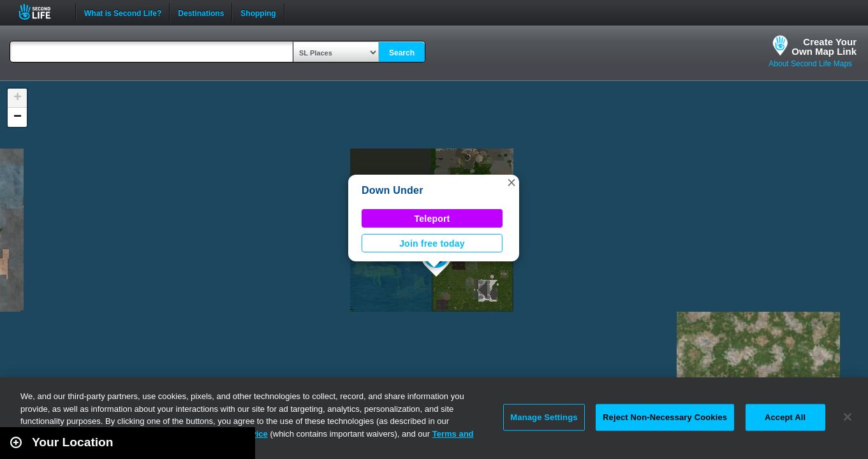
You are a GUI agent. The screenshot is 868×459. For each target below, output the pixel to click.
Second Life (42, 12)
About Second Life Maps (810, 64)
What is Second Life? (123, 12)
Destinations (201, 12)
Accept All (785, 417)
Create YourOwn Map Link (824, 47)
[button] (511, 182)
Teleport (432, 219)
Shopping (258, 12)
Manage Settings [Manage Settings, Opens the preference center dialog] (544, 417)
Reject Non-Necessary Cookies (665, 417)
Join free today (432, 244)
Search (402, 53)
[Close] (848, 417)
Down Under (393, 190)
